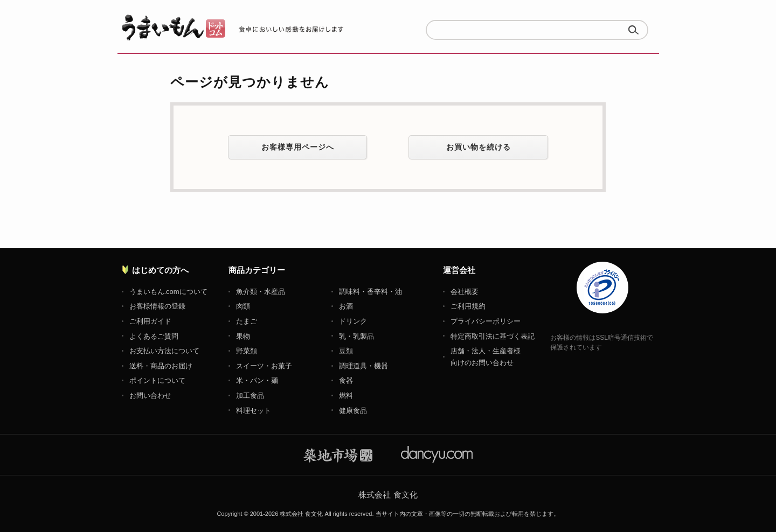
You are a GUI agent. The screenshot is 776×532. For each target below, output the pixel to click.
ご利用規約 (468, 306)
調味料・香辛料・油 (370, 292)
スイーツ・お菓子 (264, 366)
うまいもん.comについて (168, 292)
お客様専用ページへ (298, 147)
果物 (243, 336)
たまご (247, 321)
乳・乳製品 (356, 336)
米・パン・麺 (257, 380)
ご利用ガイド (150, 321)
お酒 (346, 306)
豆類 (346, 351)
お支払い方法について (164, 351)
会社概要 (465, 292)
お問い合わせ (150, 395)
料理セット (254, 411)
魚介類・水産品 (261, 292)
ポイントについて (157, 380)
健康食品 (353, 411)
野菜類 (247, 351)
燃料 (346, 395)
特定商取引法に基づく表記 (493, 336)
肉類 (243, 306)
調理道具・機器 (363, 366)
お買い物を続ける (479, 147)
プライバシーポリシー (486, 321)
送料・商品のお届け (161, 366)
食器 (346, 380)
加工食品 (250, 395)
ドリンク (353, 321)
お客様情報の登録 (157, 306)
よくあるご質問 (154, 336)
